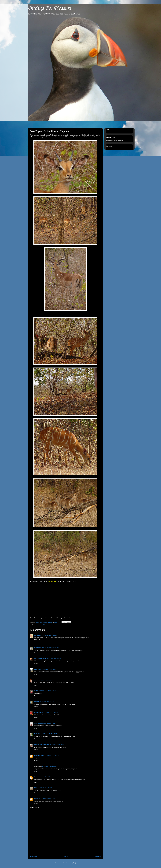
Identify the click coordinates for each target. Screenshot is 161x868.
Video (45, 625)
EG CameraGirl (39, 712)
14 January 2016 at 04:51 (47, 723)
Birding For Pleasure (49, 8)
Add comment (35, 808)
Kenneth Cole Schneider (42, 745)
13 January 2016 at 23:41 (49, 691)
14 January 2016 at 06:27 (57, 745)
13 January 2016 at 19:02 (52, 648)
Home (66, 856)
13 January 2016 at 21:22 (54, 658)
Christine (37, 723)
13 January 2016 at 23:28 (46, 680)
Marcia (36, 680)
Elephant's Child (39, 648)
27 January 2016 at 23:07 (48, 799)
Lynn (36, 777)
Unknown (37, 799)
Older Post (98, 856)
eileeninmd (38, 669)
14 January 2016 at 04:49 (51, 712)
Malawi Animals (38, 625)
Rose (36, 788)
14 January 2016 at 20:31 (45, 777)
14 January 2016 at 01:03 (47, 702)
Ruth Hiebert (38, 734)
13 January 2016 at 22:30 (49, 669)
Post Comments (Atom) (69, 863)
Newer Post (34, 856)
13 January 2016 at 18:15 (50, 635)
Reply (36, 642)
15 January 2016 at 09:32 (45, 788)
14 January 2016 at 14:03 (49, 766)
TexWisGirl (38, 691)
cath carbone (38, 635)
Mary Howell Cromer (40, 658)
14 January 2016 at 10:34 (52, 755)
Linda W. (37, 702)
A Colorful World (39, 755)
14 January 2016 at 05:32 (50, 734)
